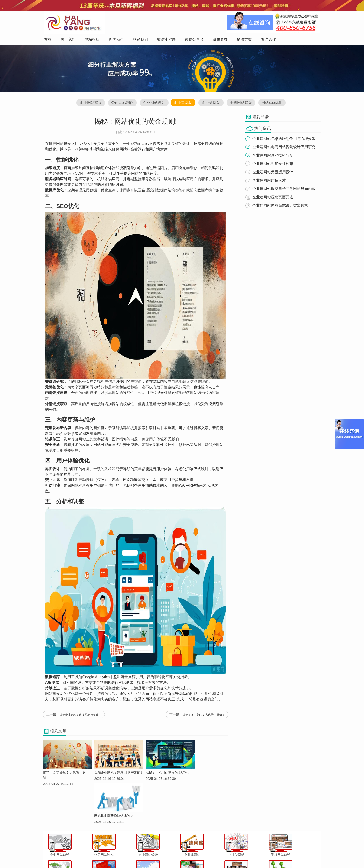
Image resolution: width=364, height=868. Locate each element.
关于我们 (113, 855)
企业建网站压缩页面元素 (274, 197)
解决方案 (228, 855)
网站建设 (64, 145)
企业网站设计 (153, 103)
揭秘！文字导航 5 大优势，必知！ (204, 717)
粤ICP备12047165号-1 (221, 863)
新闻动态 (144, 855)
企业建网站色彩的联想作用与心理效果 (286, 139)
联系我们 (160, 855)
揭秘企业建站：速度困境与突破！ (80, 717)
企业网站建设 (88, 103)
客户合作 (244, 855)
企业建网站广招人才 (271, 181)
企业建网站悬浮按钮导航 (274, 156)
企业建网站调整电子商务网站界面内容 (286, 189)
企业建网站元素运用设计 (274, 172)
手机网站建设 (243, 103)
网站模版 (128, 855)
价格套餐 (213, 855)
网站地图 (260, 855)
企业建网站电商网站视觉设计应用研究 (286, 147)
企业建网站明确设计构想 (274, 164)
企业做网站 (212, 103)
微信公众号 (196, 855)
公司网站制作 (120, 103)
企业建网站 (183, 103)
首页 (100, 855)
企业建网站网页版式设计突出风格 (282, 206)
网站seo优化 (274, 103)
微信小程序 (177, 855)
